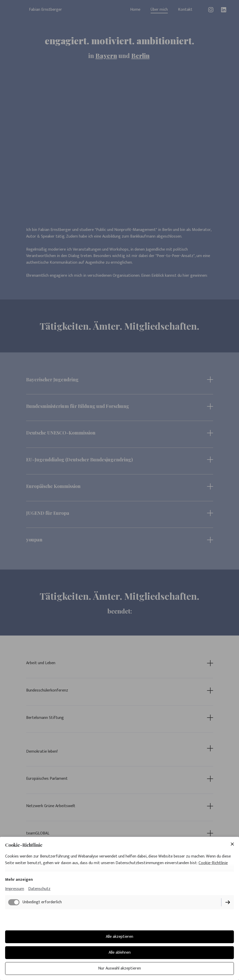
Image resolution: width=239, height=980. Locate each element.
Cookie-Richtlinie (213, 863)
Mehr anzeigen (19, 880)
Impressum (15, 889)
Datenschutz (39, 889)
